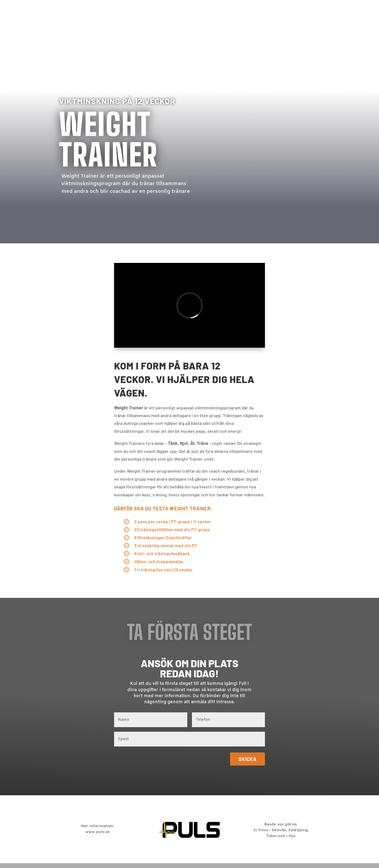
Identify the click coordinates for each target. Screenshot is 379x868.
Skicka (248, 759)
